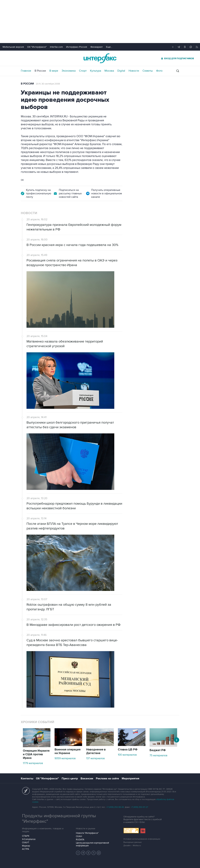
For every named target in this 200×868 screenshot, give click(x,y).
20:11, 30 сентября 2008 (48, 84)
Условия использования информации (142, 839)
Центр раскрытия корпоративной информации (92, 844)
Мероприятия (130, 778)
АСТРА (26, 849)
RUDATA (80, 840)
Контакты (27, 778)
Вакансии (87, 778)
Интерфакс (100, 58)
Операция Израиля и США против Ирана (36, 754)
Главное (26, 71)
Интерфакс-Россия (77, 47)
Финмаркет (97, 47)
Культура (96, 71)
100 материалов (127, 755)
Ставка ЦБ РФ (128, 750)
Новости (134, 71)
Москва (109, 71)
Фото (159, 71)
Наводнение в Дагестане (96, 751)
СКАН (79, 836)
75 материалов (158, 755)
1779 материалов (33, 763)
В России (40, 71)
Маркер (26, 846)
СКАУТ (26, 843)
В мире (54, 71)
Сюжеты (148, 71)
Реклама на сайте (107, 778)
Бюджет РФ (158, 750)
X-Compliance (29, 839)
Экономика (69, 71)
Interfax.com (56, 47)
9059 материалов (65, 758)
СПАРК (26, 836)
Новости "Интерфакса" (87, 833)
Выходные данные (133, 842)
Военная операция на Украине (68, 751)
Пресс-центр (70, 778)
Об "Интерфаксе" (37, 47)
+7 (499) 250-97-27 (139, 807)
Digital (121, 71)
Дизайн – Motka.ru (132, 846)
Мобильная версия (13, 47)
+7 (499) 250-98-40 (115, 807)
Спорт (83, 71)
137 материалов (95, 758)
